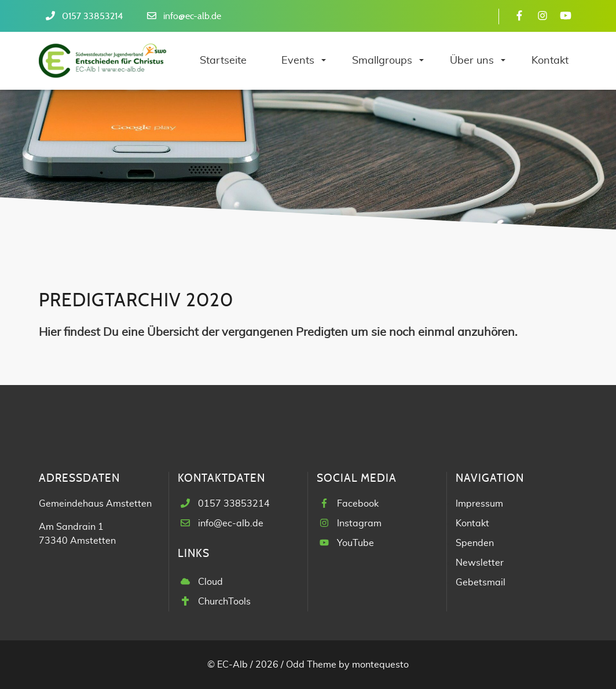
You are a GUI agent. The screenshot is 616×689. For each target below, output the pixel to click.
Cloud (210, 582)
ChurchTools (224, 602)
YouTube (355, 543)
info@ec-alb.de (192, 16)
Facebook (358, 504)
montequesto (380, 665)
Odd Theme (311, 665)
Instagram (359, 523)
